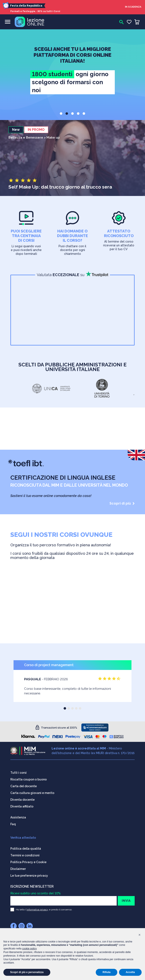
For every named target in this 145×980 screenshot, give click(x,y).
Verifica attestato (23, 838)
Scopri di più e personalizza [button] (27, 972)
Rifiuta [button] (106, 972)
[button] (61, 113)
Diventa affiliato (22, 806)
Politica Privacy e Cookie (28, 862)
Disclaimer (18, 869)
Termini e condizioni (25, 855)
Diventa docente (23, 800)
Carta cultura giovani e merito (32, 793)
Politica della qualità (26, 849)
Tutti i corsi (18, 773)
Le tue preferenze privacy (29, 876)
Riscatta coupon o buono (29, 779)
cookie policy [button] (29, 949)
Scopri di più (122, 503)
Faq (13, 824)
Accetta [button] (130, 972)
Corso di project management (49, 665)
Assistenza (18, 817)
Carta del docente (24, 786)
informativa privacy (37, 910)
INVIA (126, 901)
